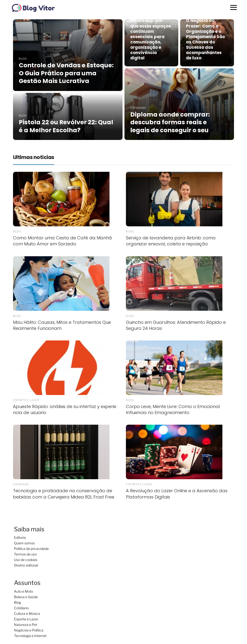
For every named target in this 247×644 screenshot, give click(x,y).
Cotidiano (21, 608)
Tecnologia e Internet (30, 636)
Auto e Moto (24, 591)
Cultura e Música (27, 613)
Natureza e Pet (26, 625)
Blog (17, 602)
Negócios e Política (29, 630)
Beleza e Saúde (26, 597)
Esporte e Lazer (26, 619)
